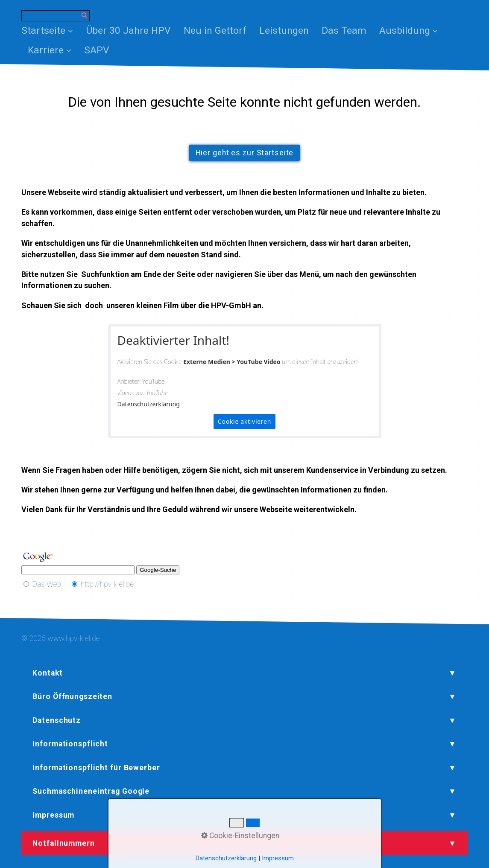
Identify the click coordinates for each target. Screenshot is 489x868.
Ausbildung (408, 31)
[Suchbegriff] (56, 16)
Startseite (47, 31)
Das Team (344, 31)
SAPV (97, 50)
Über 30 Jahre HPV (128, 31)
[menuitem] (50, 31)
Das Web (47, 584)
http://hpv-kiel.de (107, 584)
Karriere (50, 50)
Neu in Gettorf (215, 31)
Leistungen (284, 31)
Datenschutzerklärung (149, 404)
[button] (245, 153)
